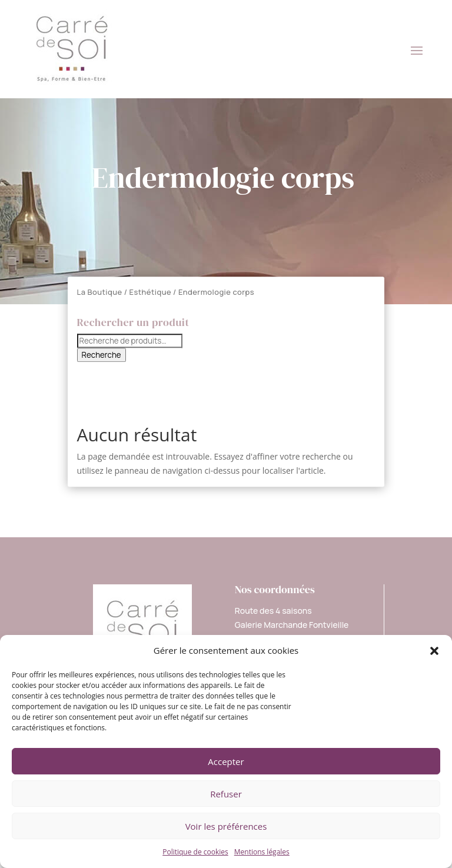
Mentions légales (262, 852)
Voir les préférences (226, 826)
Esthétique (151, 292)
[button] (434, 651)
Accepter (226, 761)
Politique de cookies (195, 852)
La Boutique (100, 292)
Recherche (102, 355)
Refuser (226, 794)
